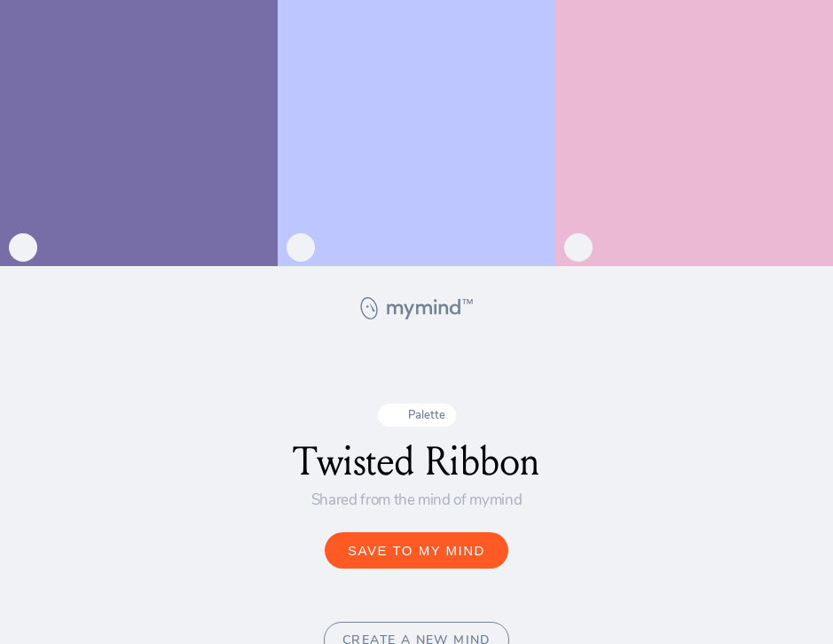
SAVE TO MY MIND (416, 550)
